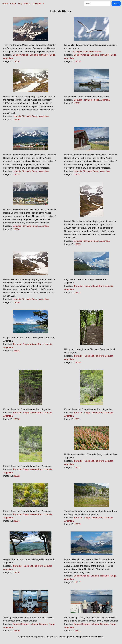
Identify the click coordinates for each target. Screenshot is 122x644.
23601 (77, 103)
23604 (16, 229)
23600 (16, 120)
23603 (77, 174)
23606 (16, 302)
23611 (77, 419)
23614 (16, 521)
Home (5, 3)
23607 (77, 293)
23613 (77, 467)
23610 (16, 419)
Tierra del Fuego (47, 55)
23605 (77, 244)
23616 (16, 572)
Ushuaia (34, 55)
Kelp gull (78, 52)
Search (27, 3)
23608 (16, 351)
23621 (77, 631)
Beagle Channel (21, 55)
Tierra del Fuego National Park (89, 286)
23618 (16, 61)
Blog (20, 3)
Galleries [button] (38, 3)
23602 (16, 174)
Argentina (8, 58)
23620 (16, 631)
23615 (77, 524)
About (13, 3)
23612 (16, 476)
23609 (77, 362)
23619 (77, 61)
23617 (77, 582)
